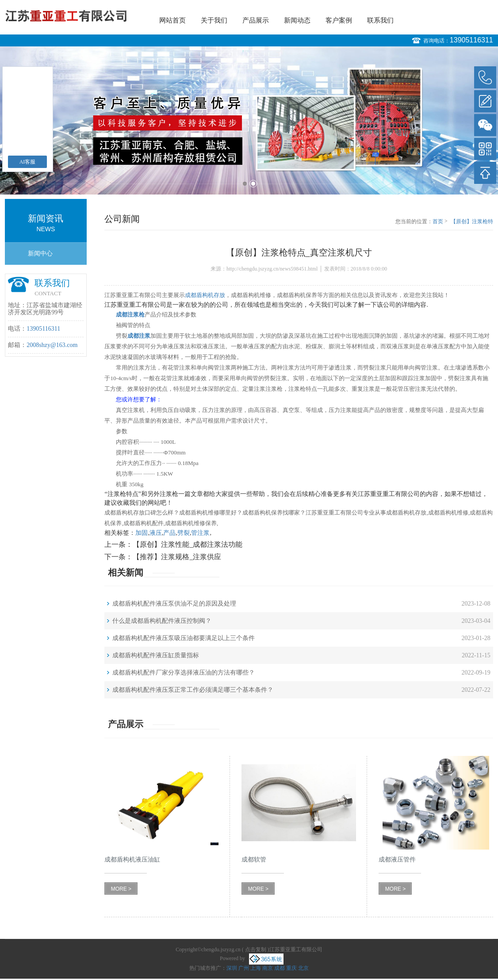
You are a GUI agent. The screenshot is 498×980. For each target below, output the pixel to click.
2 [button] (253, 184)
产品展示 (256, 20)
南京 (268, 968)
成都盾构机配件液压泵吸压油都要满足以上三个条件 (184, 638)
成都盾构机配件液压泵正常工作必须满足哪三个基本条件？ (193, 690)
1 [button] (245, 184)
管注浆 (200, 533)
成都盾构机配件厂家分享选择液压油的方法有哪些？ (184, 673)
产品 (169, 533)
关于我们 (214, 20)
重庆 (291, 968)
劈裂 (184, 533)
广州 (244, 968)
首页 (438, 221)
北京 (303, 968)
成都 (280, 968)
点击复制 (256, 949)
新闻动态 (297, 20)
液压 (156, 533)
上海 (256, 968)
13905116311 (471, 40)
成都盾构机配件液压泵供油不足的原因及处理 (174, 604)
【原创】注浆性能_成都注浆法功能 (188, 544)
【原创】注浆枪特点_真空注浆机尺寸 (472, 222)
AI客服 (28, 162)
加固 (142, 533)
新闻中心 (40, 254)
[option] (249, 120)
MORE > (121, 889)
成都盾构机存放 (205, 295)
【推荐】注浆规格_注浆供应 (177, 557)
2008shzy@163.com (52, 345)
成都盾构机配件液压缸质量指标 (156, 655)
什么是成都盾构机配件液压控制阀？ (162, 621)
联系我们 (380, 20)
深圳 (232, 968)
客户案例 (339, 20)
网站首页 (172, 20)
